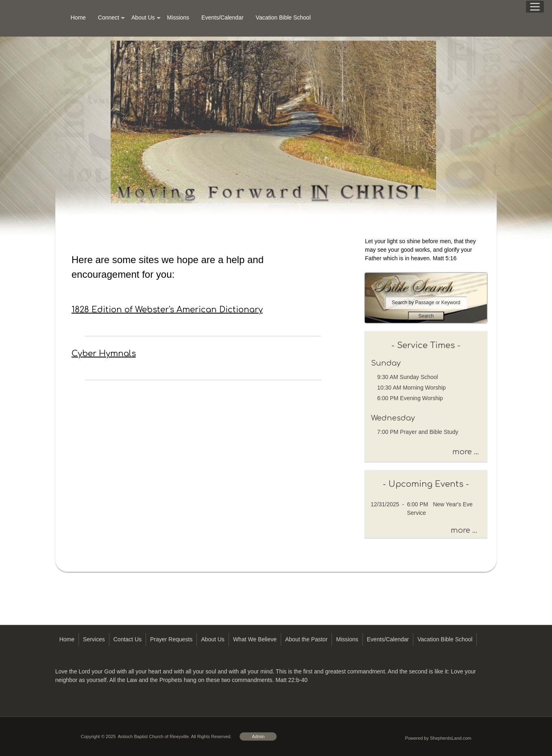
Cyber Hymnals (104, 354)
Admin (258, 736)
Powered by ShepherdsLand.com (438, 738)
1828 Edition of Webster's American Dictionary (167, 310)
